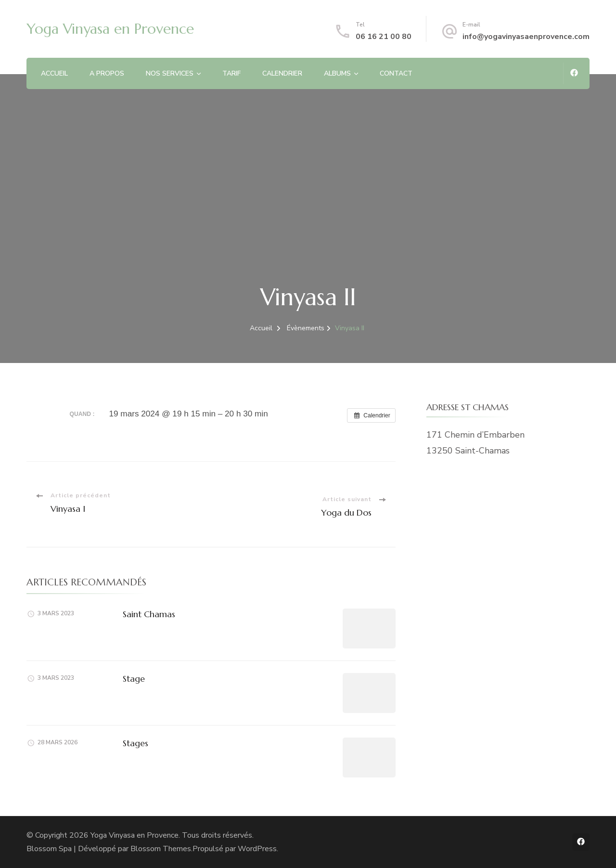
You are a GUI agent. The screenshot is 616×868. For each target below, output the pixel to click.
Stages (135, 743)
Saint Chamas (149, 614)
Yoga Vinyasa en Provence (110, 29)
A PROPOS (107, 73)
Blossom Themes (161, 849)
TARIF (231, 73)
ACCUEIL (54, 73)
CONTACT (396, 73)
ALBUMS (337, 73)
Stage (134, 679)
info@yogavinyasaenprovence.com (526, 37)
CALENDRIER (282, 73)
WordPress (257, 849)
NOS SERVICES (170, 73)
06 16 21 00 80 (384, 37)
